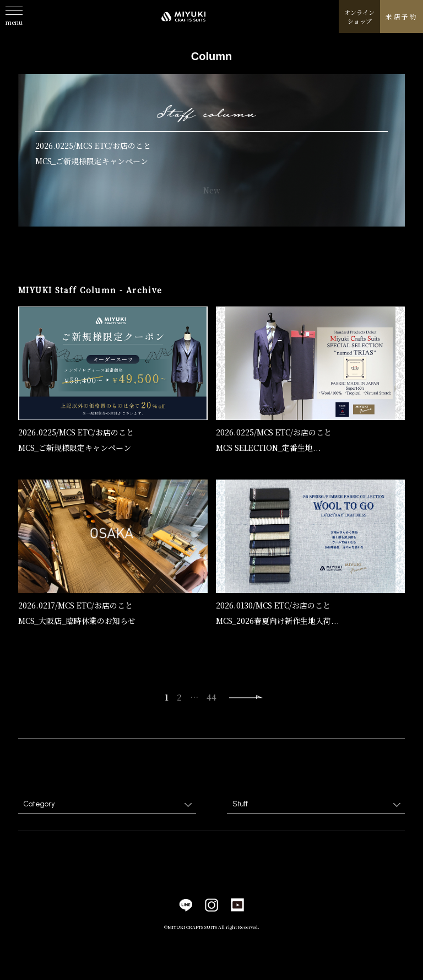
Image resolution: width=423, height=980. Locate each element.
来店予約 (402, 16)
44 (211, 697)
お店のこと (132, 146)
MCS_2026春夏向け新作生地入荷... (278, 621)
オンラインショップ (359, 17)
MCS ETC (93, 146)
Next (246, 698)
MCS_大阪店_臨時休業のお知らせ (77, 621)
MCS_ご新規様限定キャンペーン (92, 161)
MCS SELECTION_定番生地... (269, 448)
